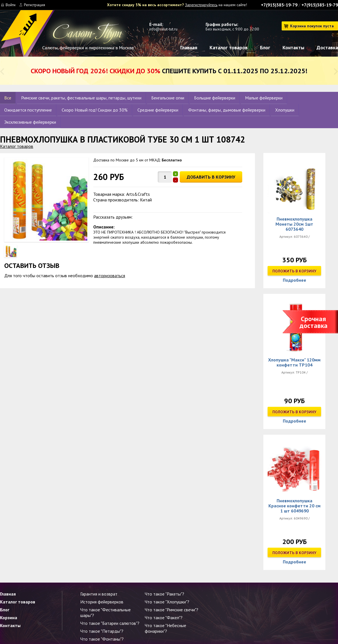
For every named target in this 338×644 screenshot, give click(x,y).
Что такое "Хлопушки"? (167, 602)
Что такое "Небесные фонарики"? (165, 628)
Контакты (293, 47)
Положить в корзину (294, 271)
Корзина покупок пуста (312, 26)
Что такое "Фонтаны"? (102, 639)
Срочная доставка (313, 322)
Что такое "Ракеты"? (164, 594)
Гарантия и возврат (99, 594)
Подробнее (294, 280)
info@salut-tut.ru (163, 29)
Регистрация (35, 5)
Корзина (9, 618)
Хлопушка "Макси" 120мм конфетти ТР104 (294, 362)
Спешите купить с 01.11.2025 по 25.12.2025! (169, 71)
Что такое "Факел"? (164, 618)
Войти (11, 5)
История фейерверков (102, 602)
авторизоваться (110, 276)
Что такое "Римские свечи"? (172, 610)
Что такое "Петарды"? (102, 631)
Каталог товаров (229, 47)
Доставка (327, 47)
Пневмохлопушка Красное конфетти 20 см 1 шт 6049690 (294, 506)
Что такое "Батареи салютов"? (110, 623)
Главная (189, 47)
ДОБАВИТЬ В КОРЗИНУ (211, 177)
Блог (265, 47)
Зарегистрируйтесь (201, 5)
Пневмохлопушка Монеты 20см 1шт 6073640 (294, 224)
